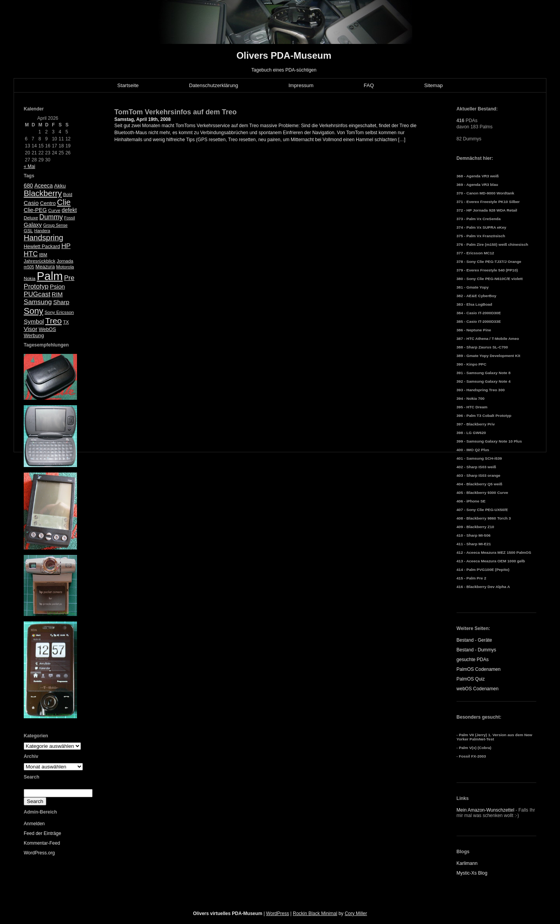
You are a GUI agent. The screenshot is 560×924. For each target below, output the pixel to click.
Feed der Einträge (42, 833)
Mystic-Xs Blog (472, 873)
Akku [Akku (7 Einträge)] (60, 186)
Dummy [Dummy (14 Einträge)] (51, 217)
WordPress (277, 913)
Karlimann (467, 863)
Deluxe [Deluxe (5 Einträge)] (31, 218)
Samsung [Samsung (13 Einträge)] (38, 302)
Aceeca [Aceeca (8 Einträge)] (44, 185)
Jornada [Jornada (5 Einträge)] (65, 261)
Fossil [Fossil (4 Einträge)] (70, 218)
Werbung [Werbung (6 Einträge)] (34, 335)
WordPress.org (39, 853)
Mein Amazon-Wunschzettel (486, 810)
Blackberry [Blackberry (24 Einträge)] (43, 193)
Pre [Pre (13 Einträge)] (69, 278)
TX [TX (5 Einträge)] (66, 322)
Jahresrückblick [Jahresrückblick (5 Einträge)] (39, 261)
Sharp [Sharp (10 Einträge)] (61, 302)
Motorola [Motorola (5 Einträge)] (65, 267)
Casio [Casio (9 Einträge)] (31, 203)
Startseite (128, 85)
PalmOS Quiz (471, 679)
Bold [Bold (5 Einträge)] (68, 194)
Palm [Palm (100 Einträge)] (50, 276)
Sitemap (434, 85)
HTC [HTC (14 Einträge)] (31, 254)
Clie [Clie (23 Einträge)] (64, 202)
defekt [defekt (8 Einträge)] (69, 210)
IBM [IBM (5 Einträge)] (43, 255)
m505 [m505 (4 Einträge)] (29, 267)
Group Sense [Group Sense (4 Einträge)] (55, 225)
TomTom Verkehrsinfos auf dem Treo (175, 112)
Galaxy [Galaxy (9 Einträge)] (33, 225)
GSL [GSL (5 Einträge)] (28, 231)
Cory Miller (356, 913)
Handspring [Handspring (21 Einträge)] (44, 238)
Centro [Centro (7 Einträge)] (48, 203)
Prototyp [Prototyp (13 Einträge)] (36, 286)
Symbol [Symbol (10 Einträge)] (34, 321)
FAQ (369, 85)
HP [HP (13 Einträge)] (66, 246)
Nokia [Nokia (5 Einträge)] (30, 278)
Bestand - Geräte (474, 640)
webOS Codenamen (478, 689)
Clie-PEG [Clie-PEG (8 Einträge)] (35, 210)
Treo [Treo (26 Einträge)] (53, 321)
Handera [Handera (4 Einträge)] (42, 231)
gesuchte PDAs (473, 660)
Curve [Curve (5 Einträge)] (54, 210)
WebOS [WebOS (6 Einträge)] (47, 329)
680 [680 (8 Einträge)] (28, 185)
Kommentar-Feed (42, 843)
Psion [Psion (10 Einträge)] (57, 286)
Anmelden (34, 824)
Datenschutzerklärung (213, 85)
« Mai (29, 166)
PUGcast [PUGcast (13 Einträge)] (37, 294)
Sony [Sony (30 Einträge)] (33, 311)
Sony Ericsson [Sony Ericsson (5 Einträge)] (59, 312)
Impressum (301, 85)
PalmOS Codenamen (479, 669)
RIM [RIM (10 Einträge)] (57, 294)
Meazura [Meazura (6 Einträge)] (45, 267)
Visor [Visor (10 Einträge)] (31, 329)
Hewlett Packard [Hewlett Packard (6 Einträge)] (42, 246)
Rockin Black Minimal (315, 913)
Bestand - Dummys (476, 650)
